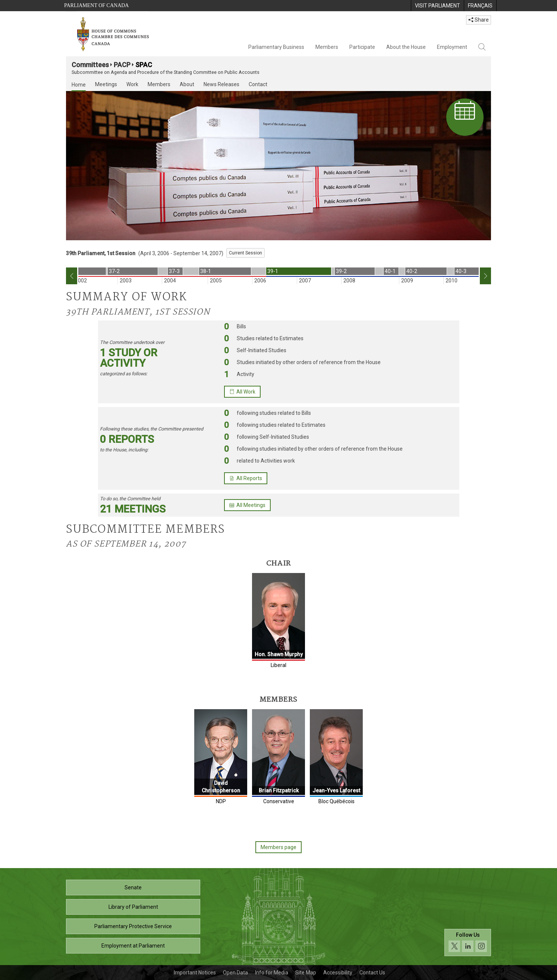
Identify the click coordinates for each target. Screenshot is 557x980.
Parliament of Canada (96, 5)
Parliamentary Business (276, 47)
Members (327, 47)
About (187, 84)
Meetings (106, 84)
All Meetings (247, 505)
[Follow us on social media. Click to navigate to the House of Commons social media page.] (468, 945)
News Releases (221, 84)
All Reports (246, 478)
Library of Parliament (133, 907)
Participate (362, 47)
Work (132, 84)
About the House (406, 47)
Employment (452, 47)
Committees (90, 65)
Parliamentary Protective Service (133, 926)
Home (79, 85)
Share (479, 20)
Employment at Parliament (133, 946)
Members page (278, 847)
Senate (133, 887)
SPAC (144, 65)
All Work (242, 392)
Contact (258, 84)
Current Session (246, 253)
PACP (122, 65)
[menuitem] (437, 6)
